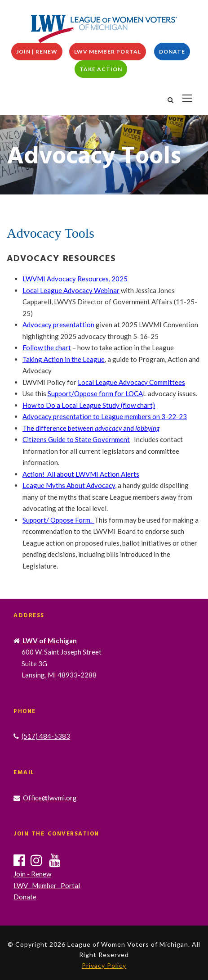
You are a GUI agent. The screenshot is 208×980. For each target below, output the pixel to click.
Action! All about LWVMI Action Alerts (81, 474)
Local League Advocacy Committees (131, 382)
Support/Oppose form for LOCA (95, 393)
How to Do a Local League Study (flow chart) (89, 405)
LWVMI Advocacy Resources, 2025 (75, 279)
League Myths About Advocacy (69, 485)
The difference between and (91, 428)
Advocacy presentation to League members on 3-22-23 (105, 416)
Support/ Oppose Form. (58, 520)
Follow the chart (47, 348)
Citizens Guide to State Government (76, 439)
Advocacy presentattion (58, 325)
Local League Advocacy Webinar (71, 290)
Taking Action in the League (64, 359)
